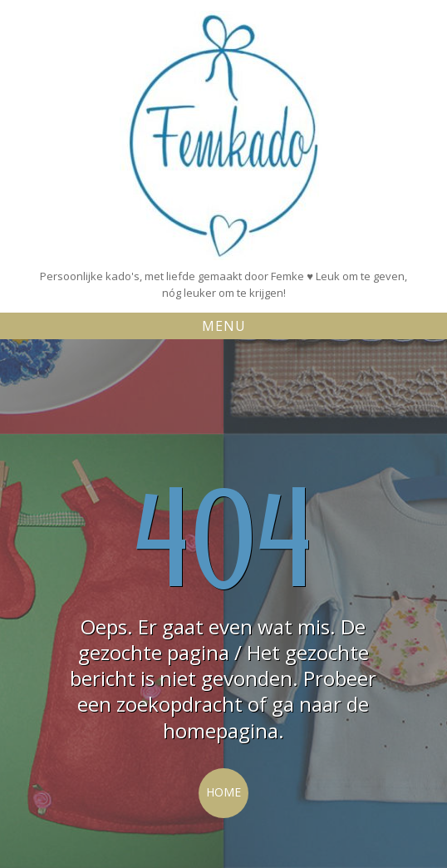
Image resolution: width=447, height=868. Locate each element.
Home (223, 792)
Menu (224, 326)
